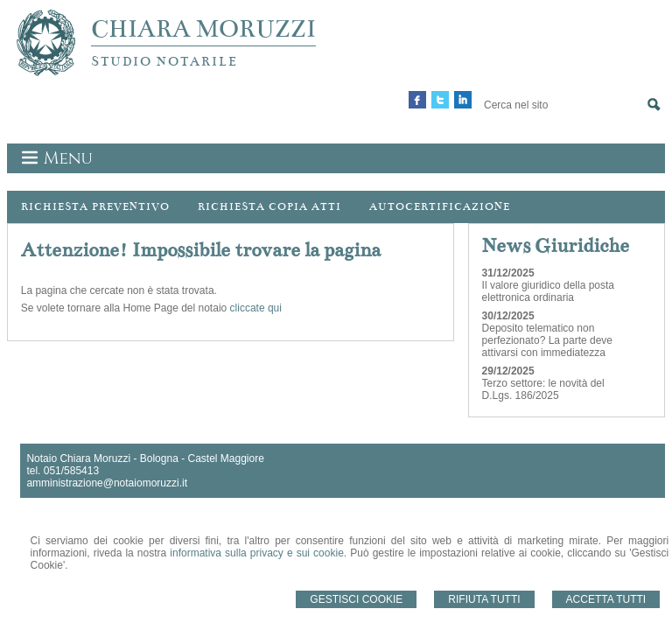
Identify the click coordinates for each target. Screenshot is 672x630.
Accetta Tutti (606, 599)
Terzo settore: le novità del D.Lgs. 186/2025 (543, 389)
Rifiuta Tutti (484, 599)
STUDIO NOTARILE (164, 61)
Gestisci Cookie (356, 599)
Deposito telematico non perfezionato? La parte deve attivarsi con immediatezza (547, 340)
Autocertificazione (440, 206)
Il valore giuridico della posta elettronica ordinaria (548, 291)
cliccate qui (256, 308)
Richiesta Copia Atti (269, 206)
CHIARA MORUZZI (203, 29)
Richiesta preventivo (95, 206)
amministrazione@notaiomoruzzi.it (107, 483)
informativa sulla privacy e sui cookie (257, 553)
